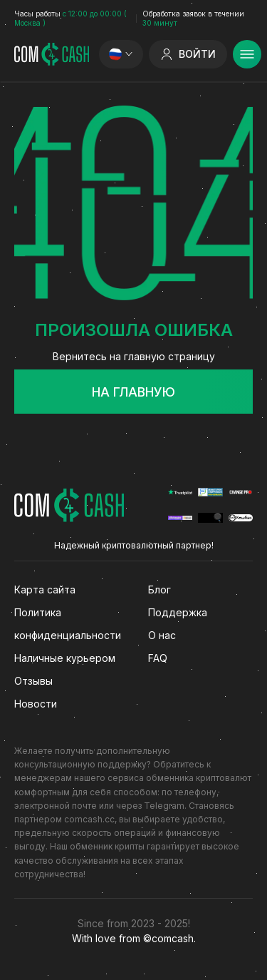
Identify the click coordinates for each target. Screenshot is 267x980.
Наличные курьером (65, 658)
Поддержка (178, 612)
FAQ (158, 658)
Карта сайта (45, 589)
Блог (159, 589)
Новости (36, 704)
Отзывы (33, 681)
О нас (162, 635)
